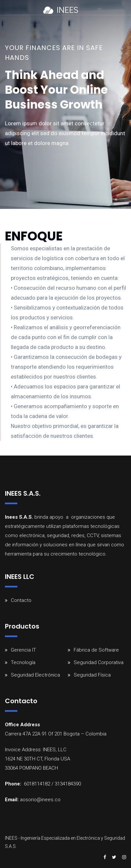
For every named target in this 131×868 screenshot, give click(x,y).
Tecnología (23, 662)
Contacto (21, 600)
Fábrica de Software (96, 650)
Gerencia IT (23, 650)
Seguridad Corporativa (99, 662)
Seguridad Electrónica (35, 675)
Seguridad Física (92, 675)
